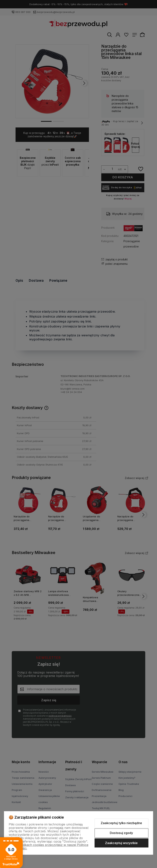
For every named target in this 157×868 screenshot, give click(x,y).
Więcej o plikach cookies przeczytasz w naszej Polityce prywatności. (49, 847)
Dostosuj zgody (121, 833)
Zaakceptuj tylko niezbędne (121, 823)
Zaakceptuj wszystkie (121, 843)
